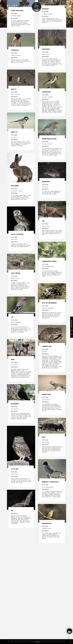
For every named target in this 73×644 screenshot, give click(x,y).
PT (55, 5)
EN (57, 5)
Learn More (37, 642)
